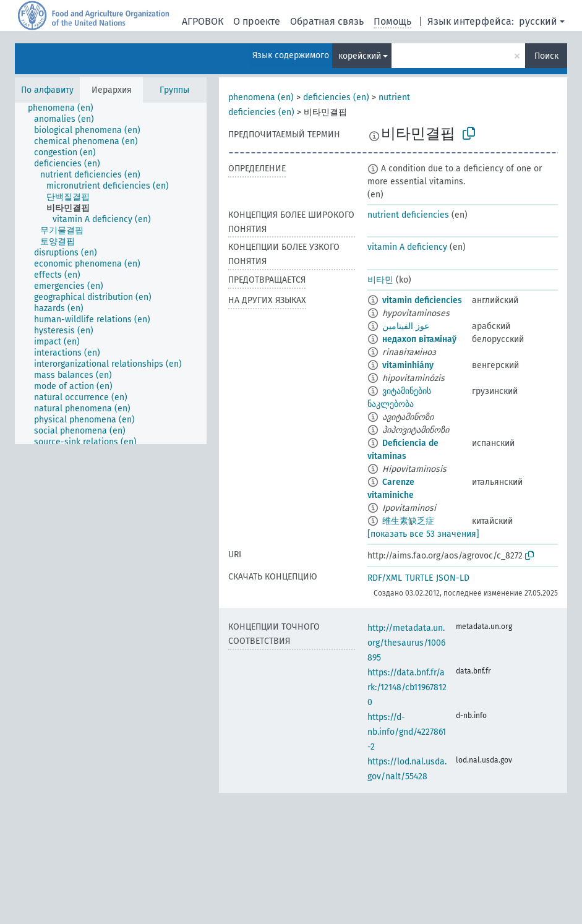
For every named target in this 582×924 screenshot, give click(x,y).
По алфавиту (47, 90)
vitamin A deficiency (407, 247)
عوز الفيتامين (406, 326)
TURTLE (419, 578)
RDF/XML (385, 578)
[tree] (111, 273)
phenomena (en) (261, 97)
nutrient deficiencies (408, 215)
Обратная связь (327, 21)
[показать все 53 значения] (423, 534)
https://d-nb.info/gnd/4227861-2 (407, 732)
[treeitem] (66, 108)
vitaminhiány (408, 365)
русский (538, 21)
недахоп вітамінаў (419, 339)
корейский (360, 56)
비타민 (380, 280)
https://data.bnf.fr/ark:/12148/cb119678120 (407, 687)
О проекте (257, 21)
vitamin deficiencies (422, 300)
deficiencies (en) (336, 97)
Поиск (546, 56)
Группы (174, 90)
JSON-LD (453, 578)
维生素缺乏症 (408, 521)
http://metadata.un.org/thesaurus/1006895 (406, 643)
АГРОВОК (203, 21)
